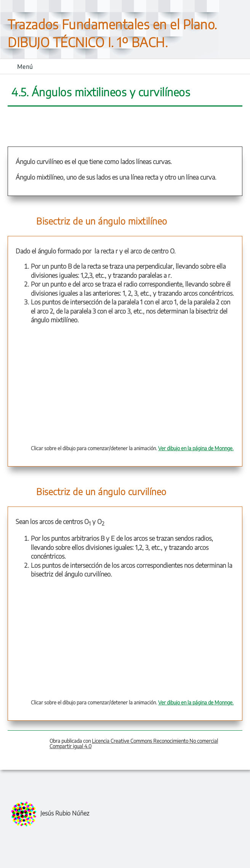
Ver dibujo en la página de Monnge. (196, 448)
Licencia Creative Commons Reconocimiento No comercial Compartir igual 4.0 (134, 743)
